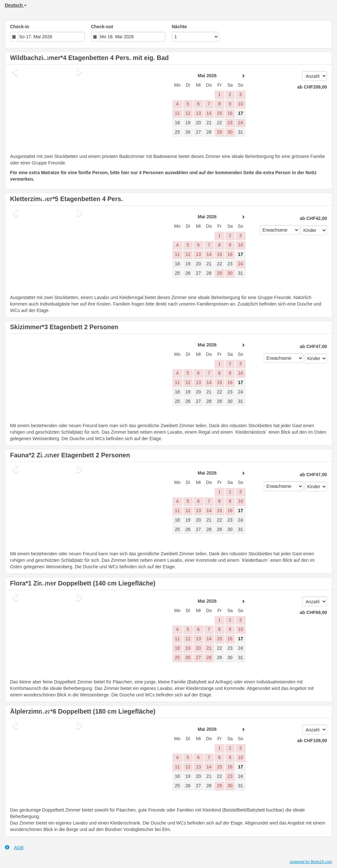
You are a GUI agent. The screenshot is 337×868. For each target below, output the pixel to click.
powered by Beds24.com (311, 862)
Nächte (179, 27)
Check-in (20, 27)
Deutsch (16, 5)
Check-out (102, 27)
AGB (14, 847)
